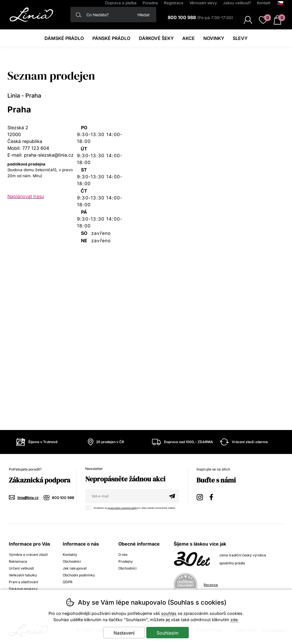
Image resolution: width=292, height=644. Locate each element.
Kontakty (70, 555)
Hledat (144, 15)
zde (234, 620)
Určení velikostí (21, 568)
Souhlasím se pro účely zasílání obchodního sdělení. (132, 507)
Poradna (150, 3)
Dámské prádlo (64, 38)
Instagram (200, 496)
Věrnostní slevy (203, 3)
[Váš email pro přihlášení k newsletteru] (125, 496)
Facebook (213, 496)
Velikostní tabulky (23, 575)
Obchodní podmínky (79, 575)
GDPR (68, 582)
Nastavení (124, 633)
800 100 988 (63, 498)
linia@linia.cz (28, 498)
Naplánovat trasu (26, 196)
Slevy (240, 38)
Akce (188, 38)
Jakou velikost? (237, 3)
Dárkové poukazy (23, 589)
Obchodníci (72, 561)
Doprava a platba (121, 3)
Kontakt (264, 3)
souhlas (169, 613)
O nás (123, 555)
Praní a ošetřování (24, 582)
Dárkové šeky (156, 38)
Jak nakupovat (75, 568)
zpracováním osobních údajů (122, 508)
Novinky (214, 38)
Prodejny (126, 561)
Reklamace (18, 561)
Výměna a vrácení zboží (28, 555)
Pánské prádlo (111, 38)
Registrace (174, 3)
